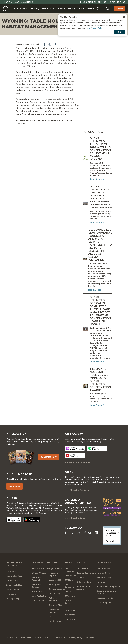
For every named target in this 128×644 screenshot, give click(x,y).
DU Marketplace (104, 603)
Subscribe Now (49, 457)
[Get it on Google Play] (32, 520)
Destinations (55, 621)
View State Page (116, 2)
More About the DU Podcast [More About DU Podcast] (78, 462)
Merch (90, 8)
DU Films (69, 580)
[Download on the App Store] (14, 520)
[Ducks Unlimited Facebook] (66, 533)
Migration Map (11, 2)
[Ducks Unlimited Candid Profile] (112, 536)
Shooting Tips (56, 605)
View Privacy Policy (95, 28)
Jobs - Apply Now (15, 585)
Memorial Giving (104, 578)
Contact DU (12, 572)
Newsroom (70, 615)
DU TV (68, 592)
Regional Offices (14, 576)
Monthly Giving (104, 573)
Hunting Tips (55, 585)
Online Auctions (84, 582)
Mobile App (70, 619)
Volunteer (27, 2)
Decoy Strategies (57, 589)
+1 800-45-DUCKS (43, 638)
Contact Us (60, 638)
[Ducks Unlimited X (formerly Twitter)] (72, 533)
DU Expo (80, 578)
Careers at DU (13, 581)
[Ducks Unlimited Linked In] (96, 533)
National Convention (86, 573)
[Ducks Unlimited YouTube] (90, 533)
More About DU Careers (76, 518)
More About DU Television (77, 490)
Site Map (90, 638)
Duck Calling (55, 594)
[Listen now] (75, 448)
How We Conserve (40, 569)
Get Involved (49, 8)
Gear (51, 617)
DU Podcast (70, 576)
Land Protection (39, 596)
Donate (119, 9)
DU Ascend (70, 596)
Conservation (21, 8)
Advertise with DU (105, 598)
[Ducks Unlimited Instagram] (78, 533)
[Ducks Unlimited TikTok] (85, 533)
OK (119, 32)
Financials (11, 594)
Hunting (35, 8)
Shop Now (15, 486)
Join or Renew (103, 569)
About (81, 8)
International (38, 592)
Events (62, 8)
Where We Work (39, 573)
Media (72, 8)
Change (102, 2)
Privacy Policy (13, 599)
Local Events (82, 569)
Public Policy (38, 601)
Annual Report (13, 590)
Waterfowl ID (55, 580)
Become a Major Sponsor (108, 587)
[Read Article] (97, 159)
